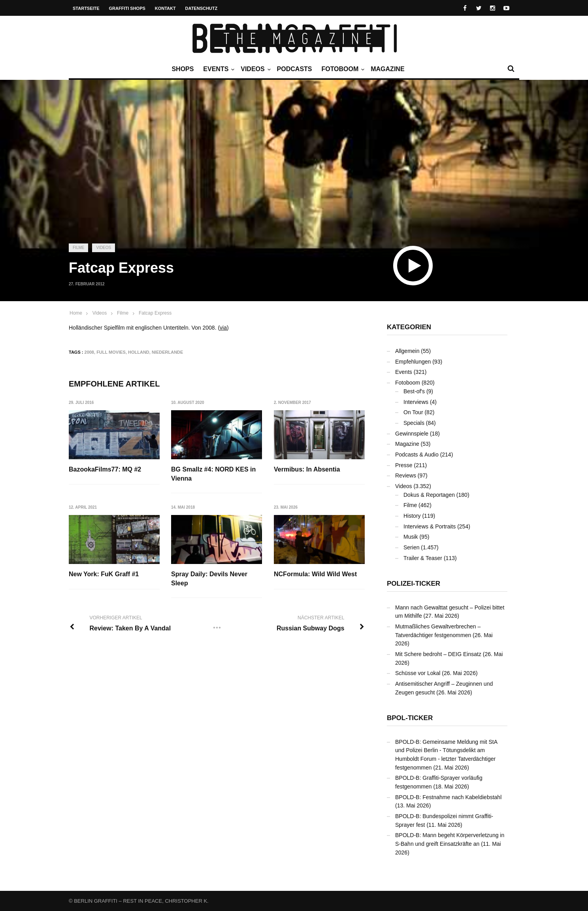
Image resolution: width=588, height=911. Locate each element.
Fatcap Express (155, 313)
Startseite (86, 8)
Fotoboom (342, 69)
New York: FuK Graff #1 (104, 574)
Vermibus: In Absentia (307, 469)
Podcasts (295, 69)
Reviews (406, 475)
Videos (254, 69)
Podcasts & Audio (417, 455)
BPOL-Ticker (410, 718)
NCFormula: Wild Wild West (316, 574)
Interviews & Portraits (430, 526)
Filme (78, 248)
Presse (404, 465)
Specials (414, 423)
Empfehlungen (413, 362)
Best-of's (414, 391)
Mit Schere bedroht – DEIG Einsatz (438, 654)
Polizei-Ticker (414, 584)
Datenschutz (202, 8)
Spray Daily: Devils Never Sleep (210, 578)
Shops (183, 69)
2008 (89, 352)
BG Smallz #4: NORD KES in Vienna (214, 474)
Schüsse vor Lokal (418, 673)
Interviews (416, 402)
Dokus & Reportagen (429, 495)
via (223, 328)
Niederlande (167, 352)
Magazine (387, 69)
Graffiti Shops (127, 8)
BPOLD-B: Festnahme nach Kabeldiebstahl (448, 797)
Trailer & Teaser (423, 558)
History (412, 516)
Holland (139, 352)
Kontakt (165, 8)
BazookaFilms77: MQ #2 (105, 469)
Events (218, 69)
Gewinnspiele (412, 434)
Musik (411, 537)
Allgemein (407, 351)
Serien (411, 547)
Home (76, 313)
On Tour (413, 412)
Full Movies (111, 352)
